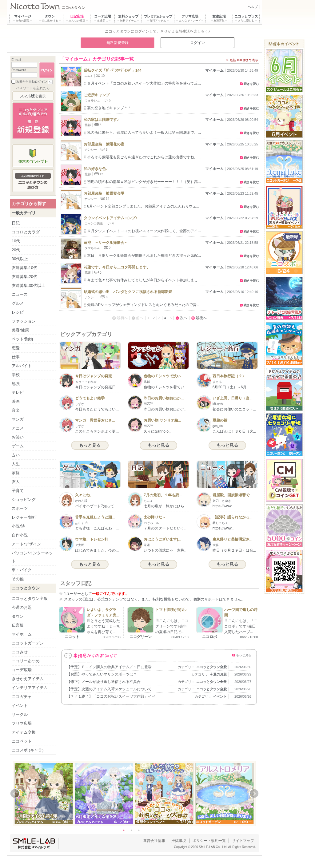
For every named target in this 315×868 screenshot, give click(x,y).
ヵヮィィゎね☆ (86, 382)
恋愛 (16, 348)
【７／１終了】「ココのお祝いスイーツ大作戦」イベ (111, 696)
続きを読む (251, 84)
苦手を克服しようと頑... (95, 517)
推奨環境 (179, 841)
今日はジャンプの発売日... (97, 387)
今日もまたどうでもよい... (97, 409)
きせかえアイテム (28, 679)
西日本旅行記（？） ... (233, 376)
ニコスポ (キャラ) (28, 750)
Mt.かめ (218, 404)
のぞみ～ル (151, 523)
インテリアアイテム (30, 688)
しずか (80, 404)
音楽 (16, 410)
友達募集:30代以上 (28, 285)
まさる (217, 382)
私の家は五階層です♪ (101, 120)
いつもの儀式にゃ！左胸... (165, 550)
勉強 (16, 384)
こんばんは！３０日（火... (234, 431)
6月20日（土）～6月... (231, 387)
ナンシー (91, 150)
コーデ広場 (22, 670)
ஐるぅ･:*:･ (82, 523)
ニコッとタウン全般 (211, 667)
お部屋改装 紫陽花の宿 (104, 144)
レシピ (18, 312)
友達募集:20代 (24, 277)
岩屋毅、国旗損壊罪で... (233, 495)
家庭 (16, 473)
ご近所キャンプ (97, 95)
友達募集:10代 (24, 268)
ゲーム (18, 446)
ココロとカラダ (26, 232)
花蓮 (88, 273)
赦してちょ (220, 523)
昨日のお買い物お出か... (164, 398)
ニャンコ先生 (94, 223)
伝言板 (18, 625)
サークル (20, 714)
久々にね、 (84, 495)
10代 (16, 241)
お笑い (18, 437)
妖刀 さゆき (222, 501)
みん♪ (88, 76)
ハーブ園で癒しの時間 (241, 612)
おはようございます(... (162, 539)
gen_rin (218, 426)
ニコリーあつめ (26, 661)
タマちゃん (92, 248)
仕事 (16, 357)
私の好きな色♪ (96, 169)
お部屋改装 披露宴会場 (104, 193)
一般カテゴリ (24, 213)
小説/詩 (18, 526)
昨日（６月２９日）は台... (234, 550)
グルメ (18, 303)
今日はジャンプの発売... (95, 376)
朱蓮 (147, 545)
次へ (184, 318)
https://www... (223, 506)
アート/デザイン (26, 544)
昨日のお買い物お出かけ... (165, 409)
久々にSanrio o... (158, 431)
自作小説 (20, 535)
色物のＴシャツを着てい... (165, 387)
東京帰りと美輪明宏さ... (233, 539)
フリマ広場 (22, 723)
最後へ (201, 318)
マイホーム (214, 70)
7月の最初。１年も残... (163, 495)
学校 (16, 375)
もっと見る (90, 445)
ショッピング (24, 499)
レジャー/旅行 (24, 517)
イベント (220, 696)
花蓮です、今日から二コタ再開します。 (117, 267)
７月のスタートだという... (165, 528)
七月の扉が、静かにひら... (165, 506)
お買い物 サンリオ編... (162, 420)
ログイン (197, 43)
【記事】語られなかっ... (233, 517)
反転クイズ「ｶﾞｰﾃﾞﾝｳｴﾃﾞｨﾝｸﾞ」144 (113, 70)
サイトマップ (243, 841)
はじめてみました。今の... (97, 550)
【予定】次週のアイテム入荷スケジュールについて (109, 689)
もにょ (148, 501)
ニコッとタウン (26, 588)
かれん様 (81, 501)
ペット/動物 (22, 339)
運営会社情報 (154, 841)
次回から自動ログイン (32, 82)
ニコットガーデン (28, 643)
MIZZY (148, 404)
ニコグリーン (141, 637)
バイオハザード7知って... (96, 506)
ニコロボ (209, 637)
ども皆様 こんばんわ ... (97, 528)
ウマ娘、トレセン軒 (92, 539)
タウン (18, 616)
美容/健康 (20, 330)
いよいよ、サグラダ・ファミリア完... (103, 612)
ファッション (24, 321)
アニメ (18, 428)
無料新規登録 (118, 43)
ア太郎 (80, 545)
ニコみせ (20, 652)
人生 (16, 464)
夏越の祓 (220, 420)
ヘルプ (253, 7)
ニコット (72, 637)
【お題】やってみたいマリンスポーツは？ (102, 674)
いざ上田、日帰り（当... (233, 398)
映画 (16, 401)
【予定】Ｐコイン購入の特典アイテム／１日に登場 (109, 667)
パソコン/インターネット (32, 557)
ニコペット (22, 741)
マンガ (18, 419)
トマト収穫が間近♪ (171, 610)
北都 (88, 125)
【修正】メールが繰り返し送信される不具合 (104, 682)
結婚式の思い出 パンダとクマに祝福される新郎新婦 (128, 292)
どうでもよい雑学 (90, 398)
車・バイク (22, 570)
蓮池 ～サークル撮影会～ (106, 243)
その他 (18, 579)
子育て (18, 491)
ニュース (20, 294)
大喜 (216, 545)
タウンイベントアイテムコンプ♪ (110, 218)
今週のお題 (218, 674)
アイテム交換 (24, 732)
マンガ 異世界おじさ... (95, 420)
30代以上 (20, 259)
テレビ (18, 392)
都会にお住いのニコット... (234, 409)
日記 (16, 223)
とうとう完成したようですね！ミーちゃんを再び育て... (103, 626)
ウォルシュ (92, 100)
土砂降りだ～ (155, 517)
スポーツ (20, 508)
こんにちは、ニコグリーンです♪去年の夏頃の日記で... (172, 626)
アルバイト (22, 366)
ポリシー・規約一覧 (209, 841)
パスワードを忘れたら (33, 88)
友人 (16, 482)
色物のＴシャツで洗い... (164, 376)
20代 (16, 250)
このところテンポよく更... (97, 431)
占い (16, 455)
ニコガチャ (22, 697)
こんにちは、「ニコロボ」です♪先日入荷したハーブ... (241, 626)
